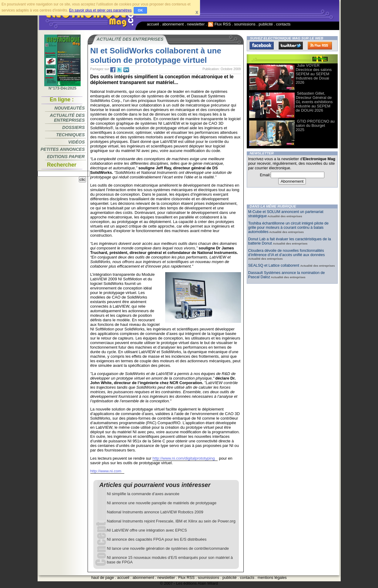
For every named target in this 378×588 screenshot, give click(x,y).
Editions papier (66, 157)
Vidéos (76, 142)
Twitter (291, 46)
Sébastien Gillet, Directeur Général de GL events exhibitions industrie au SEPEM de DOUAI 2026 (314, 102)
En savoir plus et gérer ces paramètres (100, 10)
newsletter (196, 24)
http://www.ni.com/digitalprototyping (184, 458)
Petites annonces (63, 149)
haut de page (103, 578)
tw (119, 70)
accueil (153, 24)
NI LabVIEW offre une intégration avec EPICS (147, 530)
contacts (283, 24)
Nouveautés (70, 108)
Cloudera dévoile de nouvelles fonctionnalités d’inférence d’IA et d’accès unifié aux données (287, 253)
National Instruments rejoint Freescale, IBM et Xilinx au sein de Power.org (171, 521)
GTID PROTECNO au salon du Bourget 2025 (315, 125)
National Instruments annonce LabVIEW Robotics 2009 (155, 512)
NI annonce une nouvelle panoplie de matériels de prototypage (162, 503)
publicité (266, 24)
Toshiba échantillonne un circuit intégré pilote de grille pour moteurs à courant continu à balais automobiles (288, 228)
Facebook (262, 46)
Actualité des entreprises (67, 118)
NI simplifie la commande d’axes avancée (143, 494)
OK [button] (140, 10)
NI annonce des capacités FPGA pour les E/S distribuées (157, 539)
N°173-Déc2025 (62, 86)
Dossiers (73, 127)
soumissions (245, 24)
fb (113, 70)
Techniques (70, 135)
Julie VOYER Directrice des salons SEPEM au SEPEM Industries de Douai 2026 (314, 74)
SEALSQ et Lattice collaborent (274, 265)
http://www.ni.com (106, 471)
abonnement (173, 24)
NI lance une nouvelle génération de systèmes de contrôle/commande (168, 548)
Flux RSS (219, 24)
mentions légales (272, 578)
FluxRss (320, 46)
